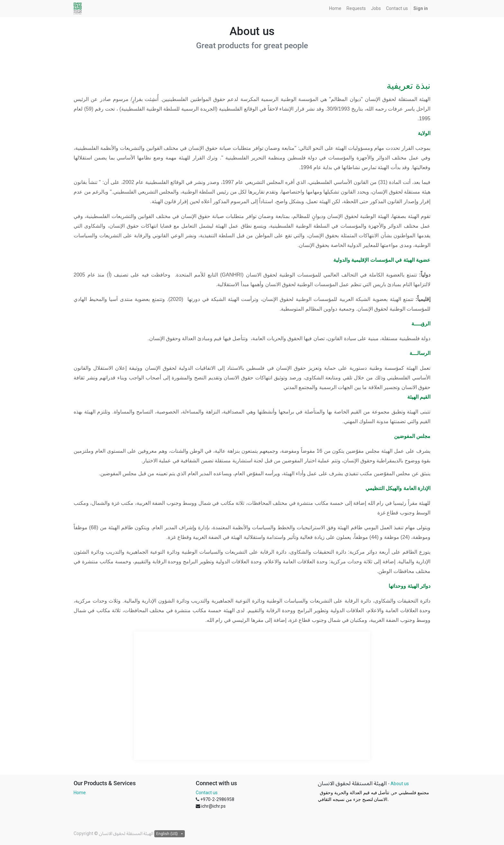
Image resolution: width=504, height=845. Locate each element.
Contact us (207, 793)
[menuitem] (335, 9)
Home (80, 793)
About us (400, 784)
